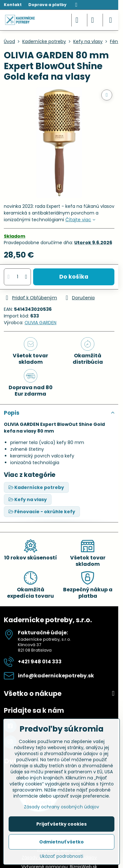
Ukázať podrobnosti (62, 856)
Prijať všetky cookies (62, 824)
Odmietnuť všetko (62, 842)
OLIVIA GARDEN (40, 323)
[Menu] (111, 20)
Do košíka (74, 277)
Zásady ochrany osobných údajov (62, 807)
